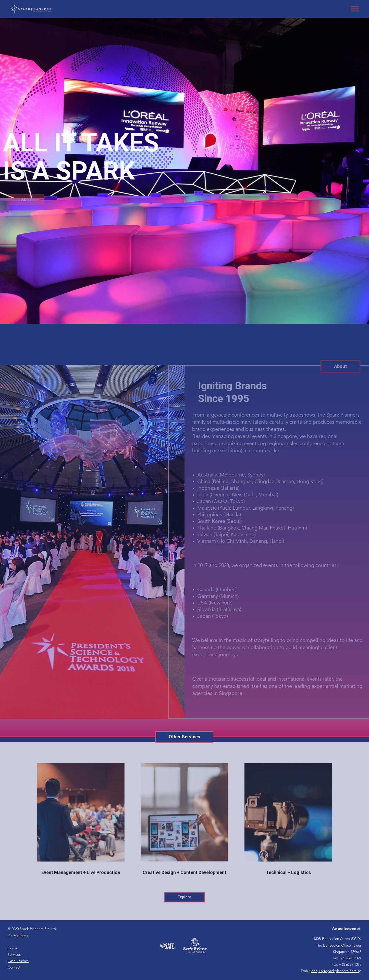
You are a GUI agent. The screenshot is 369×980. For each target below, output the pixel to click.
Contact (14, 968)
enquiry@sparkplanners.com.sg (336, 971)
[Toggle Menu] (355, 9)
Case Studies (18, 961)
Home (13, 948)
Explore (184, 910)
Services (14, 955)
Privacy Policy (18, 935)
